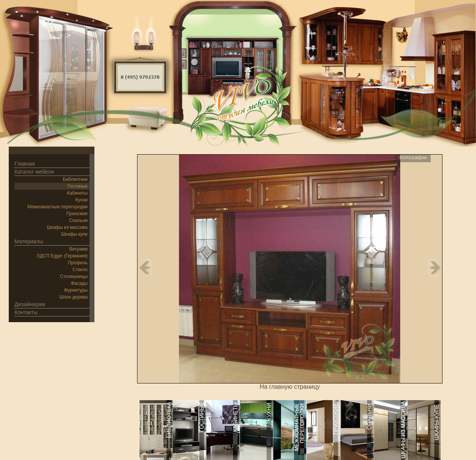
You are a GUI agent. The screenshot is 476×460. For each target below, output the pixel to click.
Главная (25, 164)
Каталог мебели (34, 172)
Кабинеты (77, 193)
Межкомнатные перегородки (58, 207)
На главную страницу (290, 387)
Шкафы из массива (67, 227)
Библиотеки (75, 179)
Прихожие (77, 214)
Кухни (81, 200)
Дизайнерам (30, 304)
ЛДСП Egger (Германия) (62, 256)
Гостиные (78, 186)
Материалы (29, 241)
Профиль (78, 263)
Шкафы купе (74, 234)
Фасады (79, 283)
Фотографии (413, 157)
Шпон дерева (73, 297)
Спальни (78, 220)
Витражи (78, 249)
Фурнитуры (76, 290)
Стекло (80, 270)
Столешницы (74, 276)
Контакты (26, 312)
